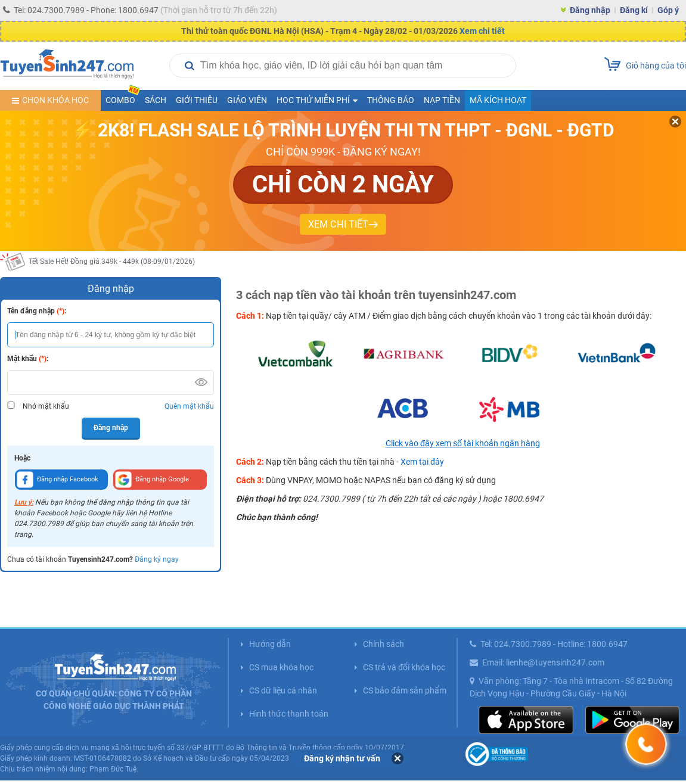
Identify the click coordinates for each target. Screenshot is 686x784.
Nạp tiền (442, 100)
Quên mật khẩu (189, 406)
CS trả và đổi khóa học (404, 667)
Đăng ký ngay (157, 559)
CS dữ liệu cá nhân (283, 690)
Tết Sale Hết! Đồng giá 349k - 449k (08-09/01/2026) (112, 262)
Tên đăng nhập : (37, 311)
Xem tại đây (422, 462)
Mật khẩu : (28, 359)
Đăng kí (634, 10)
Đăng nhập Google (152, 480)
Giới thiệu (197, 100)
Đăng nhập (590, 10)
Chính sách (384, 644)
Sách (156, 100)
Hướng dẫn (270, 644)
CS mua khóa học (281, 667)
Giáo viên (247, 100)
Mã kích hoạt (498, 100)
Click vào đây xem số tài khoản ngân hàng (463, 443)
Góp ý (668, 10)
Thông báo (391, 100)
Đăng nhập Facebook (58, 480)
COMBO (123, 97)
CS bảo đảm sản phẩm (405, 690)
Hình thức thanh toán (289, 714)
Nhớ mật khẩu (46, 406)
